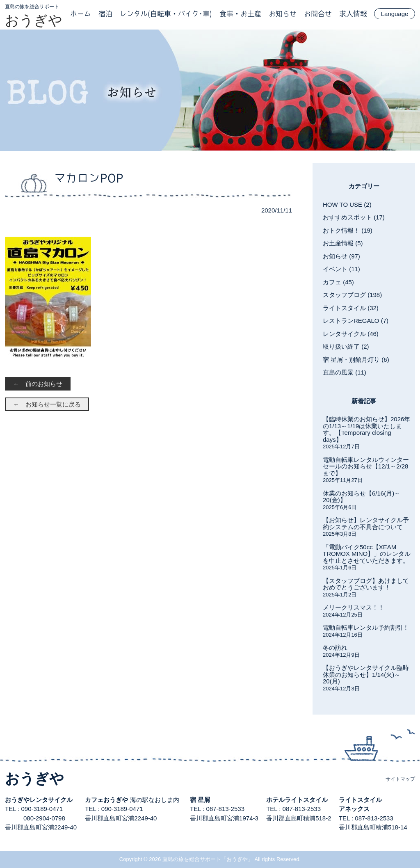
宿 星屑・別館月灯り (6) (356, 360)
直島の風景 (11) (345, 372)
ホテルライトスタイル (297, 800)
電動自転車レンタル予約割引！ (366, 627)
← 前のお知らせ (38, 384)
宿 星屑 (200, 800)
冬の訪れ (335, 648)
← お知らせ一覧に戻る (47, 404)
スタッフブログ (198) (352, 295)
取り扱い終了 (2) (346, 346)
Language (395, 14)
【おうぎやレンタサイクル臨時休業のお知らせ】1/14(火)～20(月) (366, 674)
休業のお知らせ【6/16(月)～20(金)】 (362, 497)
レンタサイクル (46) (351, 334)
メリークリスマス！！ (354, 607)
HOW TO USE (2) (347, 204)
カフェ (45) (338, 282)
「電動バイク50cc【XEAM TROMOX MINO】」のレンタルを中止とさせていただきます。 (367, 554)
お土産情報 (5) (343, 243)
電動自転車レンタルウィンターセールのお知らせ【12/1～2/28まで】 (366, 466)
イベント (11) (341, 269)
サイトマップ (400, 779)
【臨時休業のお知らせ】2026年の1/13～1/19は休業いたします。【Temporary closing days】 (366, 429)
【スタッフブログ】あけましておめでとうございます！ (366, 584)
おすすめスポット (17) (354, 217)
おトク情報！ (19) (348, 230)
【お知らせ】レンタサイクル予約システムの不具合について (366, 523)
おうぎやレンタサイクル (39, 800)
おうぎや (34, 20)
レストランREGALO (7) (356, 321)
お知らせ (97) (341, 256)
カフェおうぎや (106, 800)
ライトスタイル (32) (351, 308)
